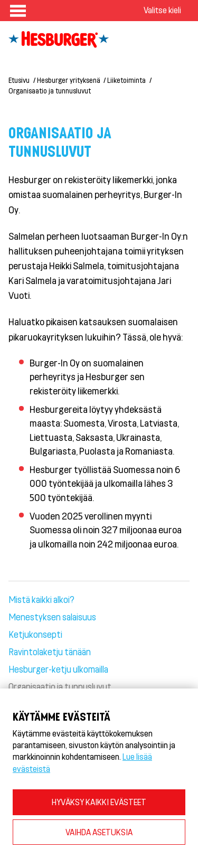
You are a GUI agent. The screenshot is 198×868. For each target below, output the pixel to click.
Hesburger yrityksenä (69, 80)
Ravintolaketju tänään (50, 652)
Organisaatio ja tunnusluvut (50, 91)
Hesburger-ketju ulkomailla (58, 669)
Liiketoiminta (126, 80)
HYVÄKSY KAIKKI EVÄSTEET (99, 802)
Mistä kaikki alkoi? (41, 599)
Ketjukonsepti (35, 634)
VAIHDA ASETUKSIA (99, 832)
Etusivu (19, 80)
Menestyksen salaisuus (52, 617)
